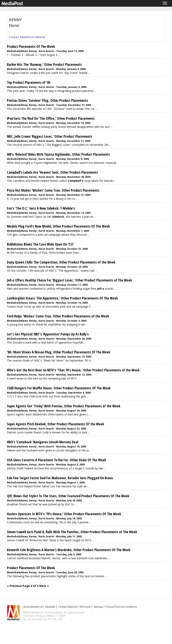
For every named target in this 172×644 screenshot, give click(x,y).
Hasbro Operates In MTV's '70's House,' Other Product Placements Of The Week (64, 514)
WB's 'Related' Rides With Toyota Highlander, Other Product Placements (58, 154)
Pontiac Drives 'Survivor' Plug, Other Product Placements (47, 100)
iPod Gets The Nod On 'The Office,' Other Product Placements (51, 118)
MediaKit (50, 607)
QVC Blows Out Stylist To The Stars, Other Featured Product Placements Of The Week (68, 496)
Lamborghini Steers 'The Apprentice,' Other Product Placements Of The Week (62, 298)
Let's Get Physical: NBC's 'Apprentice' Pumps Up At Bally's (48, 334)
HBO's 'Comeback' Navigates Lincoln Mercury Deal (43, 442)
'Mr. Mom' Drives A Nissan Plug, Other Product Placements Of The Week (59, 352)
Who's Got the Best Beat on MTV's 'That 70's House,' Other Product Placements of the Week (73, 370)
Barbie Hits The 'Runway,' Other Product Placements (44, 64)
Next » (44, 586)
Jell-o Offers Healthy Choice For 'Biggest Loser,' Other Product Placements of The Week (69, 280)
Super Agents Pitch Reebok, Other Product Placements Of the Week (56, 424)
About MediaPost (33, 607)
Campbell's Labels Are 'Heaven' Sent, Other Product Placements (52, 172)
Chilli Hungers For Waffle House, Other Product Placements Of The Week (59, 388)
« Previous (14, 586)
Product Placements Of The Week (31, 46)
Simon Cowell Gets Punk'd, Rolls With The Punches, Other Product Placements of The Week (72, 532)
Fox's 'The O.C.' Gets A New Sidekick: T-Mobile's (41, 208)
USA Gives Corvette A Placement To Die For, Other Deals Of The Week (57, 460)
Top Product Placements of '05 (29, 82)
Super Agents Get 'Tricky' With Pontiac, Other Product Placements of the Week (64, 406)
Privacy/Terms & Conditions (121, 607)
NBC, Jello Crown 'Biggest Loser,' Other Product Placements (50, 136)
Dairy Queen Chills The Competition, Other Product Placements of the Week (61, 262)
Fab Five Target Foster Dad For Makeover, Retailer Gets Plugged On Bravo (60, 478)
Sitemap (98, 607)
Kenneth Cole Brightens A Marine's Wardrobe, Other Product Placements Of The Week (69, 550)
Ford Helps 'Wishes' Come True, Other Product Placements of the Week (58, 316)
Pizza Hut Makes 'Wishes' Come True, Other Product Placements (53, 190)
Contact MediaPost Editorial (27, 37)
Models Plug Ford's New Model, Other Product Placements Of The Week (58, 226)
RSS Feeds (85, 607)
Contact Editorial (67, 607)
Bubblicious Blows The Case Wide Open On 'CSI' (40, 244)
